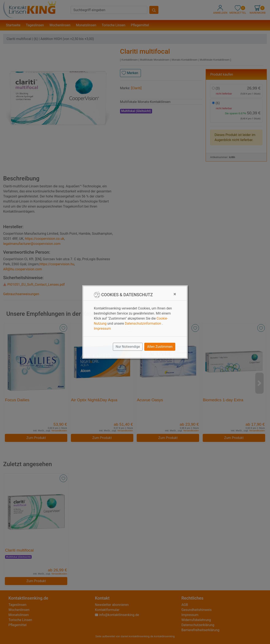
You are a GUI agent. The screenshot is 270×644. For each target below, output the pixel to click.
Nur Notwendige (128, 347)
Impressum (102, 329)
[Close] (175, 294)
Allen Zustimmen (160, 347)
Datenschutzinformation (143, 323)
